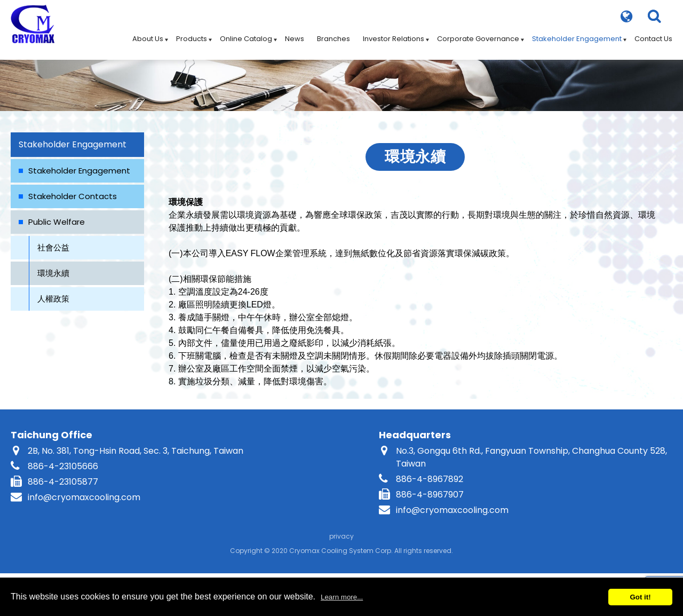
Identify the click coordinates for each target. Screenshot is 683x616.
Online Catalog (246, 34)
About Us (148, 34)
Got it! (640, 597)
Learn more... (342, 597)
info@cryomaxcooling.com (84, 497)
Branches (333, 34)
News (295, 34)
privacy (341, 536)
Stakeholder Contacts (73, 196)
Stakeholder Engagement (577, 34)
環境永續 (53, 273)
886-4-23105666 (63, 466)
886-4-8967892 (430, 479)
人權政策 (53, 299)
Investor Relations (394, 34)
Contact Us (653, 34)
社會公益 (53, 247)
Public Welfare (57, 222)
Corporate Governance (478, 34)
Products (192, 34)
